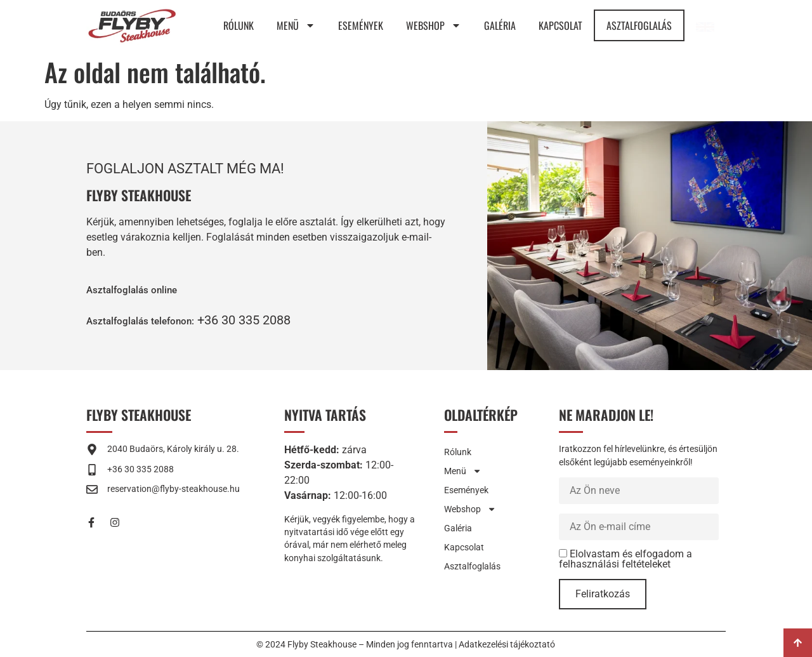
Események (361, 25)
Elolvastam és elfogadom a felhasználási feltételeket (625, 559)
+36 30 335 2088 (275, 320)
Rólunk (239, 25)
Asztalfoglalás (639, 25)
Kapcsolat (560, 25)
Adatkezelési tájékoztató (507, 644)
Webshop (434, 25)
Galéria (500, 25)
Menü (296, 25)
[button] (157, 320)
